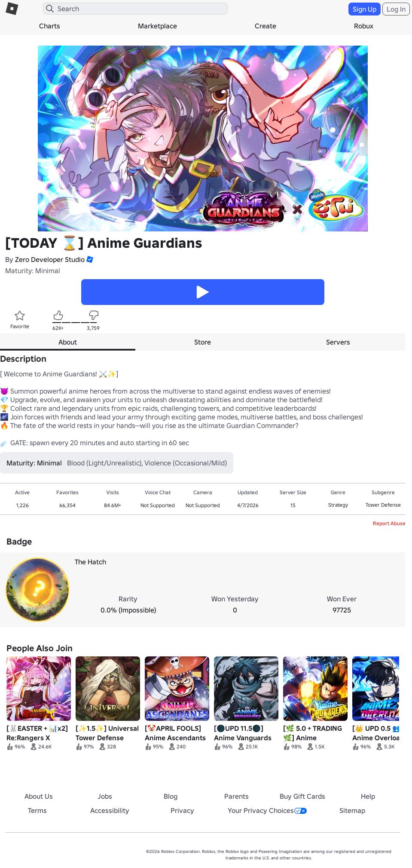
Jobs (105, 796)
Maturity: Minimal (33, 271)
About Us (39, 796)
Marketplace (157, 26)
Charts (50, 26)
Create (266, 26)
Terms (37, 810)
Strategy (338, 505)
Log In (396, 9)
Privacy (182, 810)
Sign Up (365, 9)
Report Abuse (389, 523)
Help (368, 796)
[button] (89, 259)
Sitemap (352, 810)
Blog (171, 796)
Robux (364, 26)
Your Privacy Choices (267, 810)
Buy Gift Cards (302, 796)
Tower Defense (383, 505)
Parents (237, 796)
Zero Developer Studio (50, 259)
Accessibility (110, 810)
